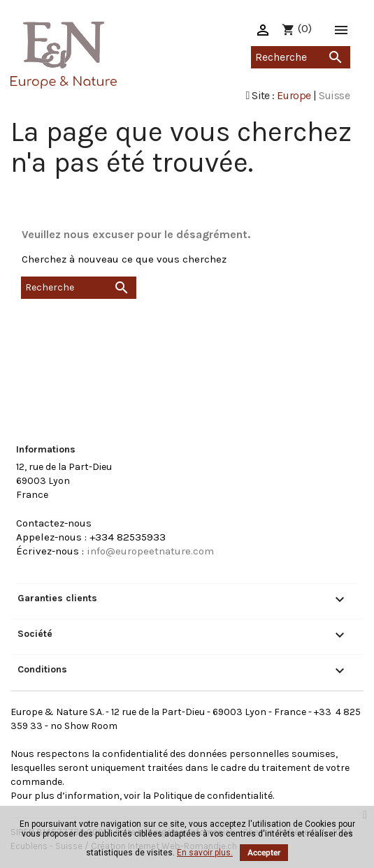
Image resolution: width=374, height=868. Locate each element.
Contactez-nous (54, 523)
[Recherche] (301, 57)
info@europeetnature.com (150, 551)
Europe (294, 95)
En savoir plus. (205, 853)
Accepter (264, 853)
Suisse (334, 95)
